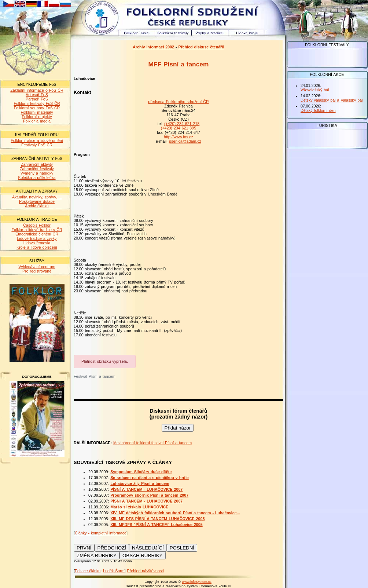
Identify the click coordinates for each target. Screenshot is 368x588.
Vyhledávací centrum (37, 267)
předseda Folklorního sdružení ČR (178, 102)
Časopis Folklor (37, 225)
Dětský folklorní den (318, 110)
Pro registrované (37, 271)
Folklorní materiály (37, 112)
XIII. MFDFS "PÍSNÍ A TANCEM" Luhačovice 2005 (156, 525)
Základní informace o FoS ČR (37, 90)
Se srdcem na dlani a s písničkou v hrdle (150, 478)
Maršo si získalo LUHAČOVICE (139, 507)
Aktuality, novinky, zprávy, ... (37, 197)
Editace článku (88, 571)
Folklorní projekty (37, 117)
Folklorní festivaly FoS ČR (37, 103)
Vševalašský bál (315, 90)
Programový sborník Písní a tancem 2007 (149, 495)
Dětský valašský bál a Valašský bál (332, 100)
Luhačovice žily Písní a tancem (140, 483)
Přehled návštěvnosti (146, 571)
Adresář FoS (37, 95)
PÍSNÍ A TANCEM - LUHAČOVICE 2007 (146, 489)
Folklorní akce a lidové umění (37, 140)
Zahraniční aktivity (37, 164)
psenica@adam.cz (185, 141)
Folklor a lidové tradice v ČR (37, 230)
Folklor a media (37, 121)
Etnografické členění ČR (37, 234)
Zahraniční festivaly (37, 169)
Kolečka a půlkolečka (37, 178)
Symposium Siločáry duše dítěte (141, 472)
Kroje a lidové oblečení (37, 247)
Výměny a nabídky (37, 173)
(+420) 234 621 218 (182, 124)
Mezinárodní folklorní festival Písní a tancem (152, 443)
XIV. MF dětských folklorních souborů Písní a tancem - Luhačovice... (175, 513)
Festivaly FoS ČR (37, 145)
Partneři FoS (37, 99)
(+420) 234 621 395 (179, 128)
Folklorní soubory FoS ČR (37, 108)
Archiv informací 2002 (153, 47)
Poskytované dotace (37, 201)
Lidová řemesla (37, 243)
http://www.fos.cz (179, 137)
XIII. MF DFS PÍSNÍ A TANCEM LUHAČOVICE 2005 (157, 519)
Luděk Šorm (114, 571)
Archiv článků (37, 206)
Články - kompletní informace (101, 533)
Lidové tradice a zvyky (37, 238)
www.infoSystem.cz (197, 582)
